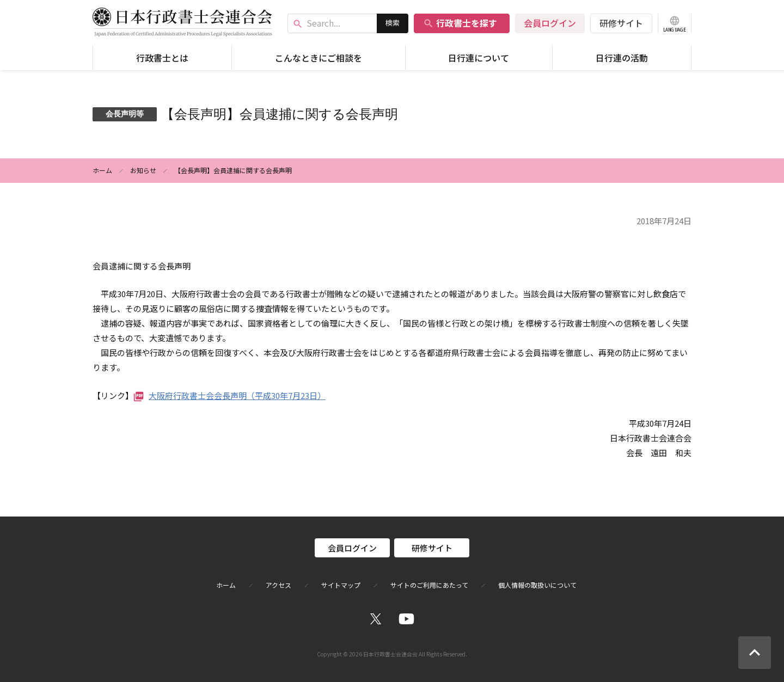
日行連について (479, 58)
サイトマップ (341, 585)
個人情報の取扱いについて (537, 585)
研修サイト (621, 23)
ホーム (102, 170)
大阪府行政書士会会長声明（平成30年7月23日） (237, 395)
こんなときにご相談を (318, 58)
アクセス (278, 585)
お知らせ (143, 170)
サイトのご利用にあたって (429, 585)
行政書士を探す (460, 23)
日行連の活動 (622, 58)
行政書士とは (162, 58)
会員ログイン (550, 23)
